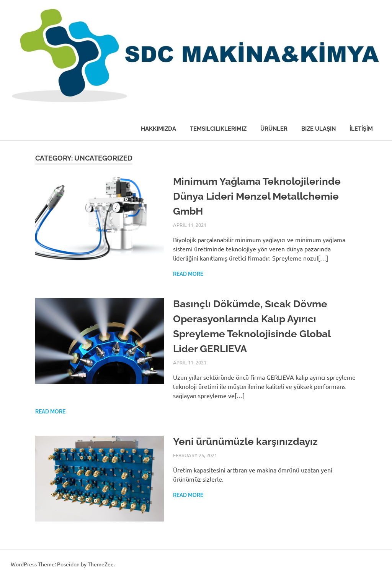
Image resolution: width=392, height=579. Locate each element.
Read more (188, 274)
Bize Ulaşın (318, 129)
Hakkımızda (158, 129)
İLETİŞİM (361, 129)
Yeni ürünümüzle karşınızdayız (245, 441)
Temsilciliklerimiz (218, 129)
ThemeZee (101, 564)
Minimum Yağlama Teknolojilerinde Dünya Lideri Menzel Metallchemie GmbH (257, 196)
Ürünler (274, 129)
